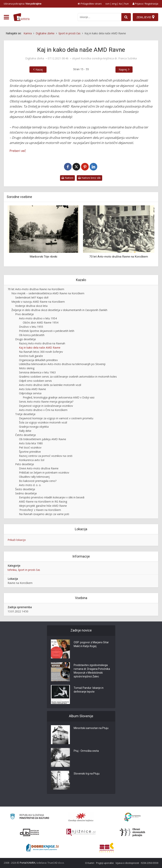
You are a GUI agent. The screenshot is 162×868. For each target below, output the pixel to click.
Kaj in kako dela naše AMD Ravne (40, 348)
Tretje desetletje (25, 414)
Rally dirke (25, 431)
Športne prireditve (30, 452)
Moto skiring (27, 368)
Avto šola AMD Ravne (32, 389)
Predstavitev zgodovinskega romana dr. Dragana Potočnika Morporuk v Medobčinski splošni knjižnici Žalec (92, 671)
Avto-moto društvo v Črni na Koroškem (43, 410)
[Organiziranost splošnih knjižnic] (81, 817)
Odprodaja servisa (30, 393)
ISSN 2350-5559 (150, 863)
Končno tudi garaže (31, 356)
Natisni (67, 178)
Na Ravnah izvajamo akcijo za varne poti (44, 514)
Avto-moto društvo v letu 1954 (38, 318)
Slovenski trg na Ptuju (87, 774)
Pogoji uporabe (105, 863)
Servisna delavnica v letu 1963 (37, 372)
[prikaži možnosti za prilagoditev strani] (90, 4)
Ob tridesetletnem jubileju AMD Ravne (43, 439)
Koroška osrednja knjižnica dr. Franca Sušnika (109, 58)
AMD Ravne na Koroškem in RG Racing (43, 502)
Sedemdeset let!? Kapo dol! (32, 297)
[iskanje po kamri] (100, 17)
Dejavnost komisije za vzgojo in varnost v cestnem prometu (56, 418)
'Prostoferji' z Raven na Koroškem (40, 510)
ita (120, 4)
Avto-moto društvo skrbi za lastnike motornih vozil (50, 385)
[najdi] (126, 17)
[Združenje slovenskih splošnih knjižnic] (81, 832)
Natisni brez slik (89, 178)
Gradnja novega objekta (34, 427)
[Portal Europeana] (132, 817)
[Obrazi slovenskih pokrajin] (132, 832)
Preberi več (18, 151)
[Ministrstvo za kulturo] (30, 817)
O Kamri (90, 863)
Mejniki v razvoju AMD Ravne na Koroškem (38, 302)
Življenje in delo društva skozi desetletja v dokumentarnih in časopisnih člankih (59, 310)
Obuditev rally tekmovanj (34, 477)
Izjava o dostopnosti (127, 863)
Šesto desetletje (25, 489)
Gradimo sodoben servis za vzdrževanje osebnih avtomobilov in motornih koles (68, 377)
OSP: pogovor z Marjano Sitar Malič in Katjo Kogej (91, 644)
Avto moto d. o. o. (30, 485)
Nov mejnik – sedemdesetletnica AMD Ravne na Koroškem (48, 293)
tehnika (12, 570)
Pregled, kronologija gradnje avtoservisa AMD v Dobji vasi (59, 397)
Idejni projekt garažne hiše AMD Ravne (43, 506)
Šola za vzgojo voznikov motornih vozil (43, 422)
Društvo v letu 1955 (31, 327)
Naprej (123, 70)
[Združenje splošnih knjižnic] (107, 848)
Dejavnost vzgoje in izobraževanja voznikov (46, 406)
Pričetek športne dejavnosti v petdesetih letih (47, 331)
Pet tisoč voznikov (30, 447)
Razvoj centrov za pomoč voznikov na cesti (46, 456)
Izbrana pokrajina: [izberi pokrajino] (23, 4)
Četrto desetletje (26, 435)
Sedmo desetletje (26, 493)
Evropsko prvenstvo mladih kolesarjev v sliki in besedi (52, 497)
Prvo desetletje (24, 314)
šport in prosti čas (29, 570)
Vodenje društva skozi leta (31, 306)
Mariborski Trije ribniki (43, 257)
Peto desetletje (25, 464)
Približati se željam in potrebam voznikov (44, 472)
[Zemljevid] (145, 17)
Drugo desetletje (26, 339)
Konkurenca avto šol (32, 460)
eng (114, 4)
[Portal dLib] (30, 832)
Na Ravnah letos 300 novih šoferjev (41, 352)
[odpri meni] (6, 17)
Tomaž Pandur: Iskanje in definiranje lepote (89, 690)
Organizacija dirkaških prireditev (38, 360)
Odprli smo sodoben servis (35, 381)
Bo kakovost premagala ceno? (38, 481)
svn (107, 4)
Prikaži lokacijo (17, 540)
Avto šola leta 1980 (31, 443)
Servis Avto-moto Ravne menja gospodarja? (46, 402)
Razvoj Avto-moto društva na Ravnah (42, 343)
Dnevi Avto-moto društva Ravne (39, 468)
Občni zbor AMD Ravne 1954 (41, 322)
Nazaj (39, 70)
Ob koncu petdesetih (32, 335)
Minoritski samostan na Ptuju (91, 728)
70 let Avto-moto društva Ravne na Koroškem (119, 257)
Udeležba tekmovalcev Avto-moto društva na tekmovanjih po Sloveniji (62, 364)
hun (126, 4)
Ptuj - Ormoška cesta (86, 751)
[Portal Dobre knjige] (42, 848)
